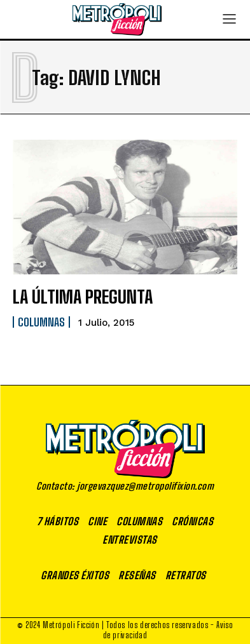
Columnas (41, 322)
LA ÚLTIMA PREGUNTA (83, 297)
